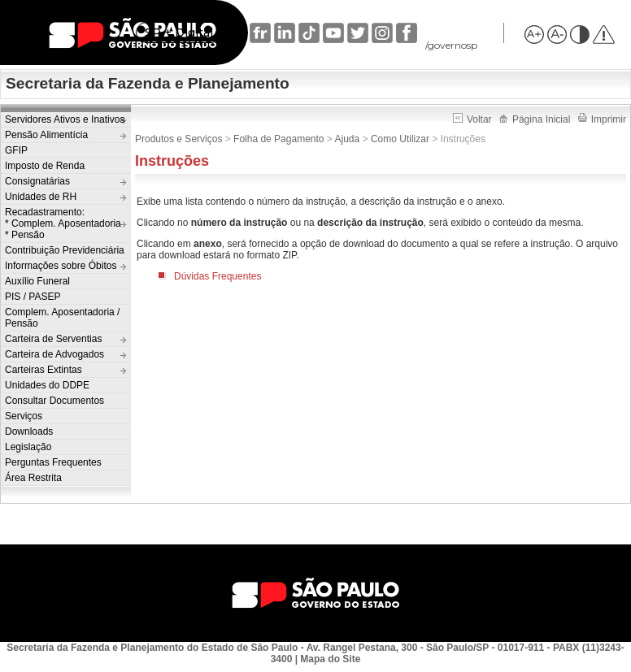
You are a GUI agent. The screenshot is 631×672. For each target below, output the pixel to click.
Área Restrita (33, 478)
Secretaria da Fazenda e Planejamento (148, 83)
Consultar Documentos (54, 401)
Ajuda (348, 139)
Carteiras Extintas (44, 370)
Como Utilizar (400, 139)
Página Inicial (534, 119)
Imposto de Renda (45, 166)
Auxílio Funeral (37, 281)
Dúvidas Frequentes (218, 276)
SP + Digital (179, 33)
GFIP (16, 150)
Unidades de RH (41, 197)
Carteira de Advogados (54, 354)
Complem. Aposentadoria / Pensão (62, 318)
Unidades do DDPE (47, 385)
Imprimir (602, 119)
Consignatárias (37, 181)
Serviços (24, 416)
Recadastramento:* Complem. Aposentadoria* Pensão (63, 223)
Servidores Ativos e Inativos (65, 119)
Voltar (474, 119)
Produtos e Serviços (178, 139)
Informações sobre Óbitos (61, 266)
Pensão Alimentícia (46, 135)
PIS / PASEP (33, 297)
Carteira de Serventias (53, 339)
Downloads (29, 431)
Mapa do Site (330, 659)
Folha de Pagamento (279, 139)
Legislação (28, 447)
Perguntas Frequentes (53, 462)
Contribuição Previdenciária (65, 250)
